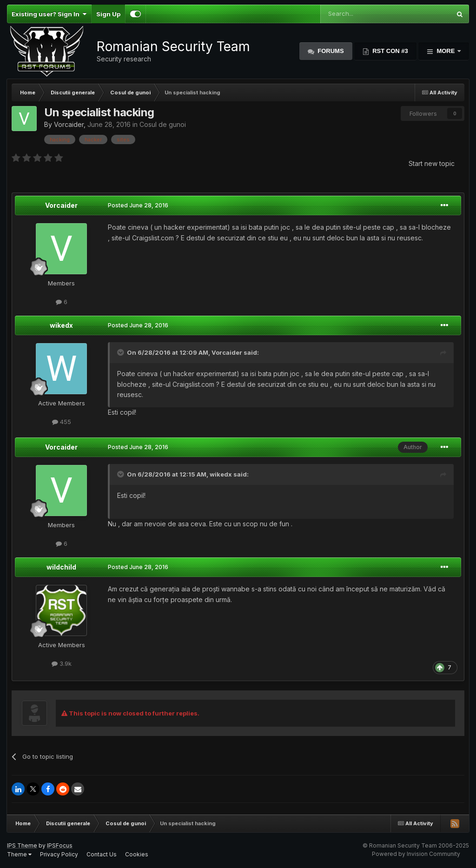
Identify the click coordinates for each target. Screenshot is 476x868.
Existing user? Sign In (49, 14)
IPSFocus (60, 845)
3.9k (62, 663)
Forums (330, 51)
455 (62, 422)
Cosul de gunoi (163, 124)
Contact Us (102, 854)
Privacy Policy (59, 854)
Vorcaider (69, 124)
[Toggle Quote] (121, 352)
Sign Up (108, 14)
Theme (19, 854)
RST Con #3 (390, 51)
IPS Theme (22, 845)
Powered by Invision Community (416, 854)
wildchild (61, 567)
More (446, 51)
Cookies (137, 854)
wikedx (61, 325)
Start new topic (432, 163)
